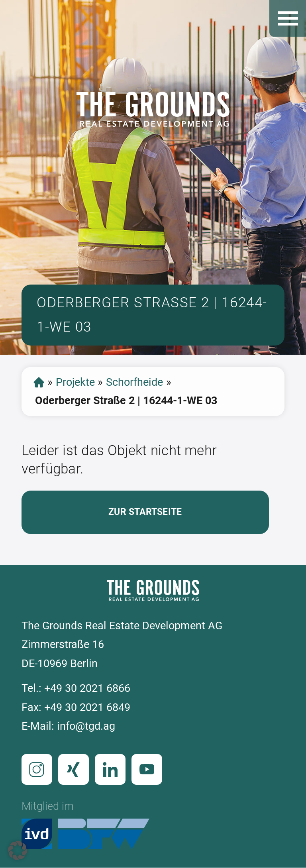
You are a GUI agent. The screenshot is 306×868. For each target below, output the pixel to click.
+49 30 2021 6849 (87, 707)
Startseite (39, 382)
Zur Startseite (145, 512)
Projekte (75, 382)
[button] (18, 850)
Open (288, 18)
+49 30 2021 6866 (87, 688)
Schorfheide (134, 382)
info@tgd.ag (86, 726)
